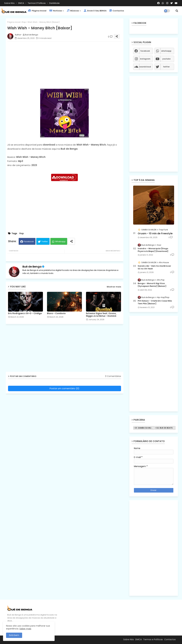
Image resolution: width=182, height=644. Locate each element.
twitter (166, 67)
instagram (145, 59)
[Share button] (71, 241)
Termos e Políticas (37, 3)
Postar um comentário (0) (64, 388)
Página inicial (14, 22)
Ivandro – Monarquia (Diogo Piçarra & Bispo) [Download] (153, 250)
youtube (166, 59)
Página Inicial (37, 11)
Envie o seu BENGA (95, 11)
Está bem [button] (14, 635)
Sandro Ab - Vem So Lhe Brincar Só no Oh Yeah (154, 267)
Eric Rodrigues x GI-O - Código (25, 313)
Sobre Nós (10, 3)
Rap (24, 22)
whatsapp (166, 51)
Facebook (29, 241)
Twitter (45, 241)
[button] (177, 11)
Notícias (56, 11)
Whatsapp (60, 241)
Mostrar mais (114, 287)
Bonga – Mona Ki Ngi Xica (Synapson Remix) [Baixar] (152, 285)
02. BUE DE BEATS (164, 428)
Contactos (117, 11)
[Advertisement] (68, 65)
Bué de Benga (32, 267)
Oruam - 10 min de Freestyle (155, 234)
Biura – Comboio (56, 313)
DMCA (21, 3)
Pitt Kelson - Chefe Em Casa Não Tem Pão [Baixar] (155, 302)
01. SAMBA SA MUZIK (145, 428)
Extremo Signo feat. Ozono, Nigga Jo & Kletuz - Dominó (101, 315)
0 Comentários (113, 376)
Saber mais (25, 629)
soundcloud (145, 67)
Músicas (73, 11)
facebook (145, 51)
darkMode (54, 3)
